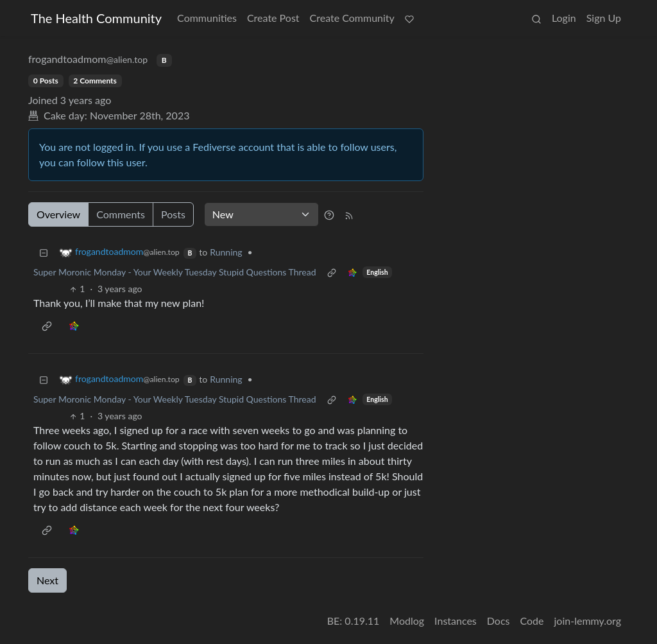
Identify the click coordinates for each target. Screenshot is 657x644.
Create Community (352, 18)
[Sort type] (261, 214)
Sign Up (604, 18)
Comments (121, 214)
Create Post (273, 18)
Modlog (407, 621)
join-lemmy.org (588, 621)
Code (532, 621)
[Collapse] (44, 252)
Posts (173, 214)
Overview (58, 214)
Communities (207, 18)
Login (564, 18)
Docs (499, 621)
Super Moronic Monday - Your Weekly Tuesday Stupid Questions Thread (175, 272)
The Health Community (96, 18)
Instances (456, 621)
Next (47, 580)
